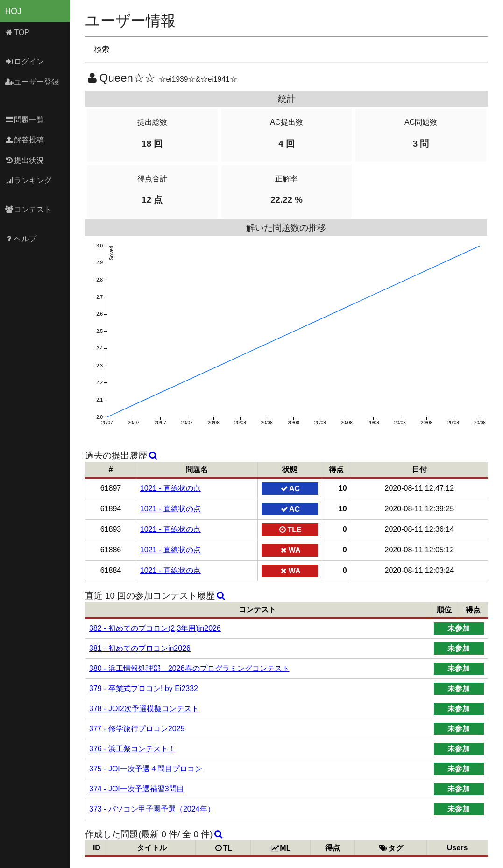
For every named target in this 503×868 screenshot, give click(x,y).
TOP (17, 32)
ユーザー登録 (32, 82)
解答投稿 (25, 140)
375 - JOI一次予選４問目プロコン (146, 769)
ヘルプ (21, 239)
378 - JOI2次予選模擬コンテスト (144, 709)
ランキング (28, 180)
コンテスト (28, 209)
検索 (102, 49)
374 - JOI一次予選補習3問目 (137, 789)
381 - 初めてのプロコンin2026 (140, 648)
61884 (111, 570)
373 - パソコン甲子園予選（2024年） (152, 809)
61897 (111, 488)
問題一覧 (25, 120)
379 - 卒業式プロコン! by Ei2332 (144, 688)
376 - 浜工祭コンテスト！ (132, 749)
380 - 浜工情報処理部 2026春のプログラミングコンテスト (189, 668)
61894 (111, 509)
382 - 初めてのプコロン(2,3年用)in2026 (155, 628)
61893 (111, 529)
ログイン (25, 61)
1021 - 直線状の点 (170, 488)
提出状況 (25, 160)
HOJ (13, 11)
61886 (111, 550)
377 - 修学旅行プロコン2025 (137, 729)
